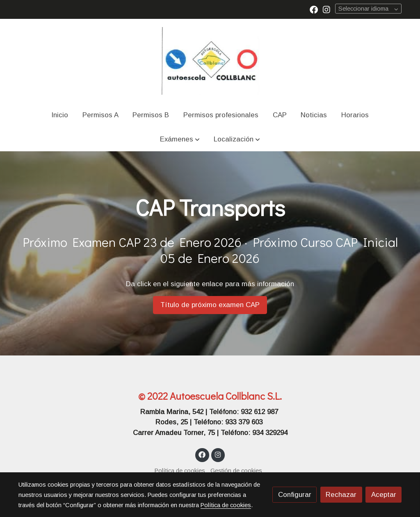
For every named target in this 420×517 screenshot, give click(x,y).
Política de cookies (180, 471)
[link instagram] (326, 9)
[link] (210, 61)
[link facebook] (314, 9)
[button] (180, 139)
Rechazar (341, 495)
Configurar (295, 495)
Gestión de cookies (236, 471)
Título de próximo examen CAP (210, 305)
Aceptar (384, 495)
